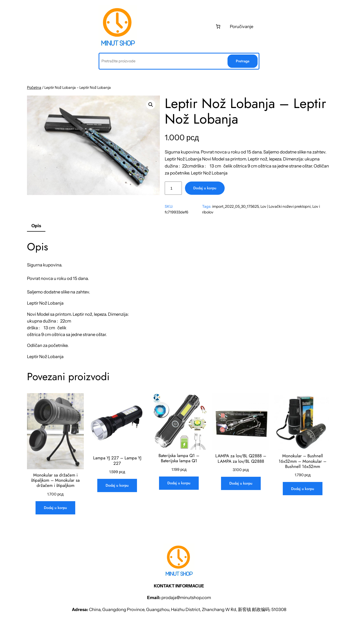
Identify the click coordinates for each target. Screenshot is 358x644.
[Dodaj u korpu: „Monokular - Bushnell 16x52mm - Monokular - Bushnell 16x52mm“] (303, 489)
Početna (34, 88)
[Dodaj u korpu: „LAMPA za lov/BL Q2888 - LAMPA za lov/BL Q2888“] (241, 483)
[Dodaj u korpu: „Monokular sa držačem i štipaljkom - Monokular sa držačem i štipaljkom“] (55, 508)
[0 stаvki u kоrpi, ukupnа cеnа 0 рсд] (218, 26)
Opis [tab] (36, 226)
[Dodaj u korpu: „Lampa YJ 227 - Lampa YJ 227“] (117, 485)
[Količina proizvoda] (173, 188)
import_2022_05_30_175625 (235, 206)
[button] (151, 105)
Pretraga (243, 61)
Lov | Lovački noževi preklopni (285, 206)
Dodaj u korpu (205, 188)
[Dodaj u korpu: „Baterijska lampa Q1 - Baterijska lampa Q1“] (179, 483)
